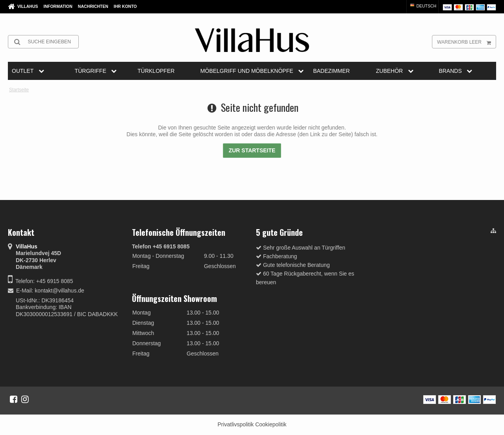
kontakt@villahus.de (59, 291)
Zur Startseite (252, 150)
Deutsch (423, 6)
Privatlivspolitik (235, 424)
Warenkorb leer (466, 42)
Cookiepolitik (271, 424)
